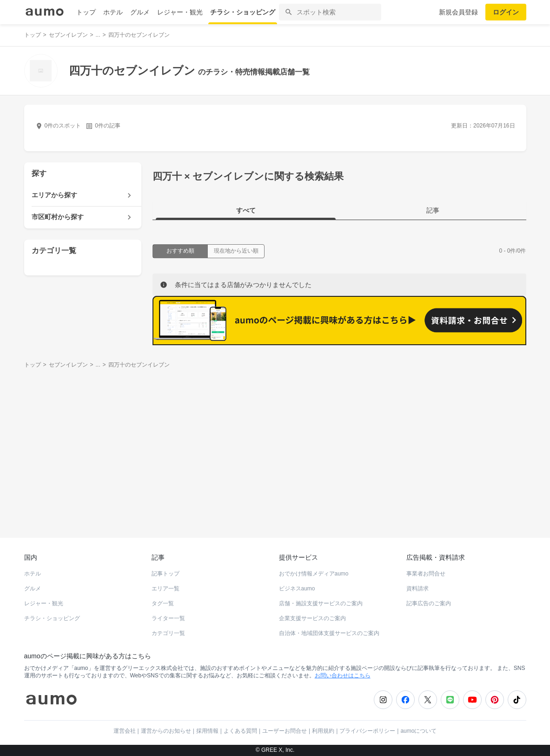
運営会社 (125, 731)
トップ (86, 12)
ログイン (506, 12)
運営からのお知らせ (166, 731)
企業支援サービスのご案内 (312, 618)
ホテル (113, 12)
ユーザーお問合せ (285, 731)
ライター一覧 (168, 618)
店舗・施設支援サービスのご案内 (321, 603)
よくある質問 (240, 731)
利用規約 (323, 731)
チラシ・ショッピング (243, 12)
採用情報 (207, 731)
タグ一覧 (163, 603)
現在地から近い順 (236, 251)
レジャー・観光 (180, 12)
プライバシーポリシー (367, 731)
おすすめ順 (180, 251)
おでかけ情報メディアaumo (314, 574)
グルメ (140, 12)
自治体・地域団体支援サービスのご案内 (329, 633)
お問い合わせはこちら (343, 676)
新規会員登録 (458, 12)
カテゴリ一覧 (168, 633)
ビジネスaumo (297, 589)
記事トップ (166, 574)
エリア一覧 (166, 589)
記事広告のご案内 (429, 603)
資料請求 (417, 589)
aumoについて (418, 731)
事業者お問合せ (426, 574)
